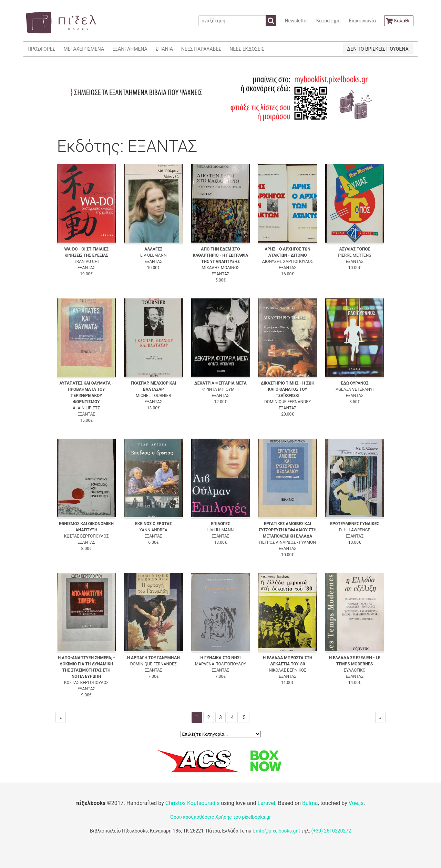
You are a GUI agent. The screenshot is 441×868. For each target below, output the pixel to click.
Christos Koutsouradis (192, 803)
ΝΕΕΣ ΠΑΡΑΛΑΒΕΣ (201, 49)
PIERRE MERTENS (355, 255)
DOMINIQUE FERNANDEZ (288, 402)
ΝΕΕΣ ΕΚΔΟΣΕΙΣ (247, 49)
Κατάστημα (329, 21)
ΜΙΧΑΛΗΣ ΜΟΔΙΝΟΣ (220, 268)
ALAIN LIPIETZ (86, 408)
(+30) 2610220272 (331, 831)
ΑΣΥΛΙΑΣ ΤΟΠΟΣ (355, 249)
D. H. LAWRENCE (355, 530)
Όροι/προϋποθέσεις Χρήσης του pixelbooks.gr (220, 817)
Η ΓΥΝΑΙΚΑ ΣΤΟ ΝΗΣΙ (220, 658)
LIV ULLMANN (153, 255)
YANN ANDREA (153, 530)
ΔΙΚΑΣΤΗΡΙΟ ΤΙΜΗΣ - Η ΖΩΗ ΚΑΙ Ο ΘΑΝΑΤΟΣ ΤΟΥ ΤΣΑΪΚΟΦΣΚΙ (288, 389)
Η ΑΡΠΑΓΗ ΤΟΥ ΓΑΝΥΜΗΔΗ (153, 658)
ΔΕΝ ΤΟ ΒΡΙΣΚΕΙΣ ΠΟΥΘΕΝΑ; (378, 49)
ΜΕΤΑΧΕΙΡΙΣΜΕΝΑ (84, 49)
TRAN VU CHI (86, 262)
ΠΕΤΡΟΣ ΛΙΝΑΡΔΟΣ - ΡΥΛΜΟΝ (288, 542)
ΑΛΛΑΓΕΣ (153, 249)
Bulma (310, 803)
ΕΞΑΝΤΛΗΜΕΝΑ (130, 49)
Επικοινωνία (362, 21)
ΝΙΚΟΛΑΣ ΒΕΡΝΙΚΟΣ (288, 670)
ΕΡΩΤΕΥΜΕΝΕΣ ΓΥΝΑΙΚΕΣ (355, 524)
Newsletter (296, 21)
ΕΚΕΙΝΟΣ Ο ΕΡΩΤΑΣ (153, 524)
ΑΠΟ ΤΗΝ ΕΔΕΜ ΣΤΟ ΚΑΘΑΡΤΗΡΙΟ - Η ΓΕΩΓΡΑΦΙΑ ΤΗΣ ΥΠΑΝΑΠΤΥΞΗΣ (221, 255)
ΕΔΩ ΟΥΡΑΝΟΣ (355, 383)
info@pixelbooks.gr (277, 831)
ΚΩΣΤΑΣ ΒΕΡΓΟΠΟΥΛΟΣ (86, 536)
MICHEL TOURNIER (153, 396)
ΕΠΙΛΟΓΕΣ (220, 524)
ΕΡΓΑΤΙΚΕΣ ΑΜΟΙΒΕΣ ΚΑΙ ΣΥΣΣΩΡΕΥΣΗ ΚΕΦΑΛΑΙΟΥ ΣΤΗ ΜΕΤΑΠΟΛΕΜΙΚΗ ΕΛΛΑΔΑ (288, 530)
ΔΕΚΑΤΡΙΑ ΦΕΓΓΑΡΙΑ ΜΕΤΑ (220, 383)
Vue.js (356, 803)
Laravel (266, 803)
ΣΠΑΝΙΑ (164, 49)
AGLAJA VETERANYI (355, 389)
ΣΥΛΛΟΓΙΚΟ (355, 670)
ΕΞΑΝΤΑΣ (86, 268)
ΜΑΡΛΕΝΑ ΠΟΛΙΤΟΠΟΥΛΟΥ (221, 664)
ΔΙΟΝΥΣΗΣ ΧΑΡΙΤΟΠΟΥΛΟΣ (287, 262)
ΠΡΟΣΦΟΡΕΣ (41, 49)
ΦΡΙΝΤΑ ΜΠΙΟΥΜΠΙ (220, 389)
